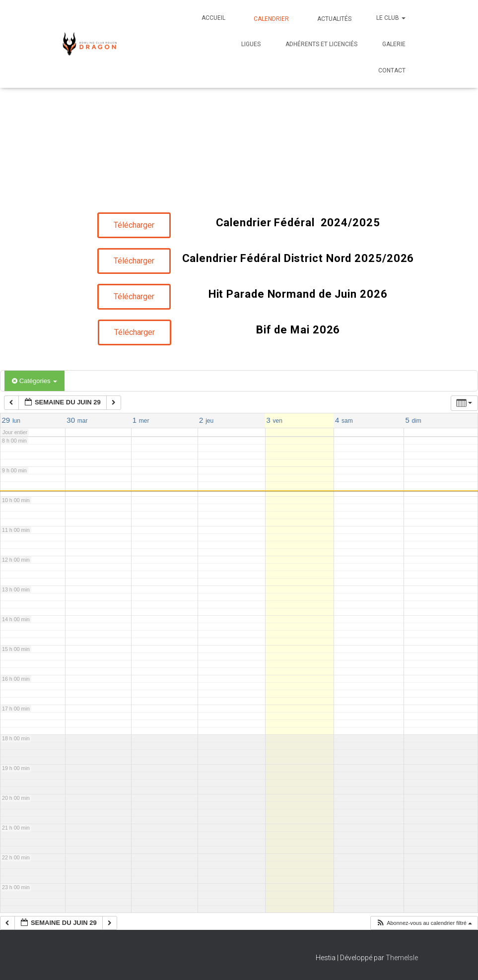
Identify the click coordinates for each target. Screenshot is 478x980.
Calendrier (271, 19)
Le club (391, 18)
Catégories (34, 381)
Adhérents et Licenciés (321, 44)
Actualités (334, 19)
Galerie (394, 44)
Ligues (251, 44)
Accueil (213, 18)
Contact (391, 70)
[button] (403, 18)
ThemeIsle (402, 958)
